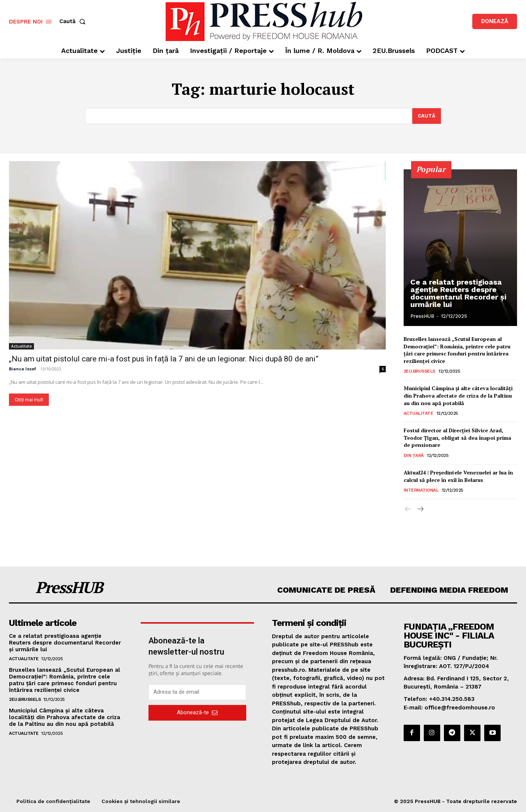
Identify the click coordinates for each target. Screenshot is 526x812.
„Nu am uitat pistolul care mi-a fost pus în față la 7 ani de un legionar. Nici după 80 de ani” (164, 358)
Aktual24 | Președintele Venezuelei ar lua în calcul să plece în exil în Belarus (458, 476)
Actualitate (21, 346)
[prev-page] (408, 510)
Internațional (421, 490)
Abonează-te (197, 713)
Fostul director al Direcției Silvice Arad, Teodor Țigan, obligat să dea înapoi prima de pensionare (457, 438)
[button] (74, 21)
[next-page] (420, 510)
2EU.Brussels (419, 371)
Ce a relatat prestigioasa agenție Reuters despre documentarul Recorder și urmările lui (458, 293)
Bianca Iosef (23, 368)
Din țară (414, 455)
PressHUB (422, 316)
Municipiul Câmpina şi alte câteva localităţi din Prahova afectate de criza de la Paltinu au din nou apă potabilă (458, 395)
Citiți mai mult (29, 399)
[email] (198, 692)
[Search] (427, 116)
